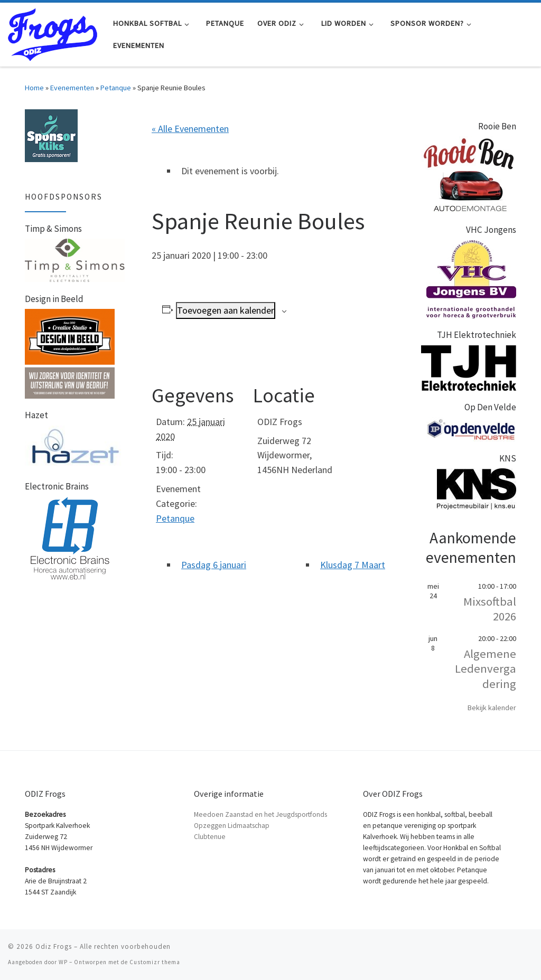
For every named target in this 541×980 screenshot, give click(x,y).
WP (63, 962)
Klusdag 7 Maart (353, 565)
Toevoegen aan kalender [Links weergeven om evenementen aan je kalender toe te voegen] (226, 310)
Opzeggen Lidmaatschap (232, 826)
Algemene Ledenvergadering (486, 669)
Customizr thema (155, 962)
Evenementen (72, 88)
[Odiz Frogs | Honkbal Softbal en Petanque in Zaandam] (53, 32)
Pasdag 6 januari (214, 565)
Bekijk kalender (492, 708)
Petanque (116, 88)
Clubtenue (210, 837)
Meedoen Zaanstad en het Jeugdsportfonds (260, 814)
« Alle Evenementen (190, 129)
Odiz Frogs (54, 946)
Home (34, 88)
